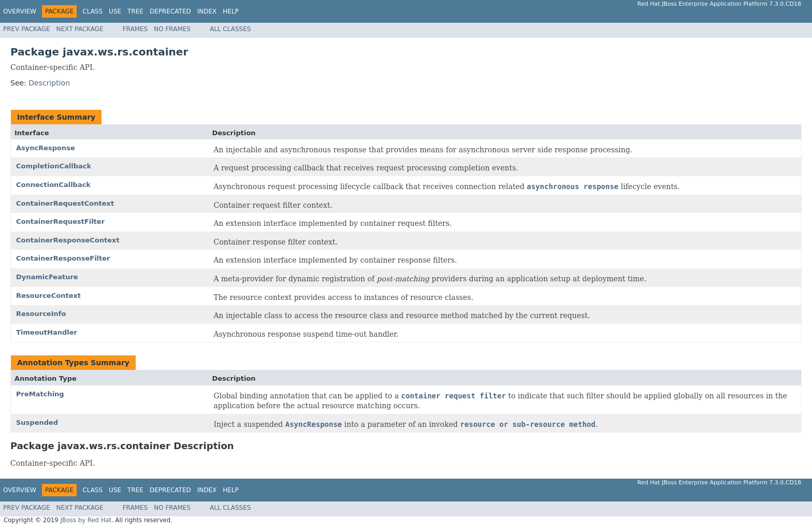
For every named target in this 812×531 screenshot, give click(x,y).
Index (207, 11)
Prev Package (27, 29)
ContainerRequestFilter (60, 221)
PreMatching (40, 394)
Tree (135, 11)
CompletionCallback (54, 166)
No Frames (172, 29)
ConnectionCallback (53, 185)
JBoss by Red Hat (86, 520)
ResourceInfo (41, 314)
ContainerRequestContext (65, 203)
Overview (20, 11)
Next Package (80, 29)
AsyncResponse (46, 148)
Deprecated (170, 11)
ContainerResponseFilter (63, 258)
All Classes (230, 29)
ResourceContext (48, 296)
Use (115, 11)
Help (231, 11)
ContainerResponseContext (68, 240)
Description (49, 83)
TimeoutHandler (47, 332)
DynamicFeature (47, 277)
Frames (135, 29)
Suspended (37, 422)
